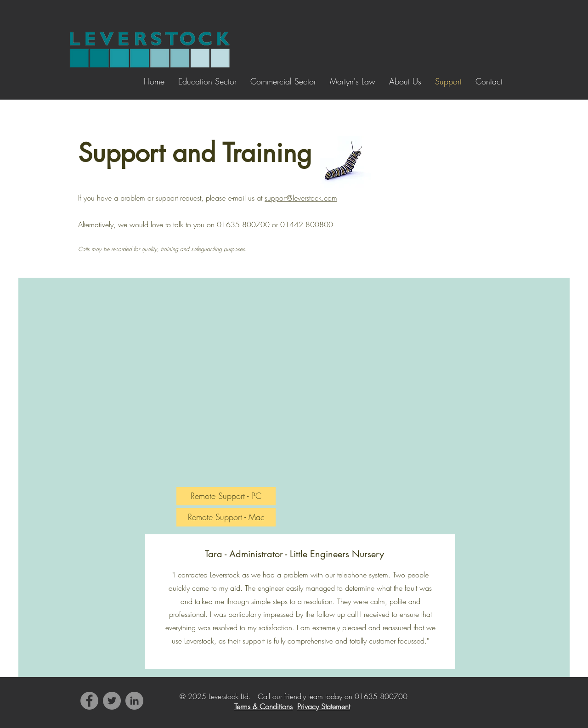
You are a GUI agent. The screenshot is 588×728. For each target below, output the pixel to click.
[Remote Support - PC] (226, 496)
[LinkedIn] (134, 701)
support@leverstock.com (301, 198)
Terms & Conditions (263, 706)
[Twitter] (112, 701)
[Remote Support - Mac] (226, 517)
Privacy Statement (324, 706)
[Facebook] (89, 701)
